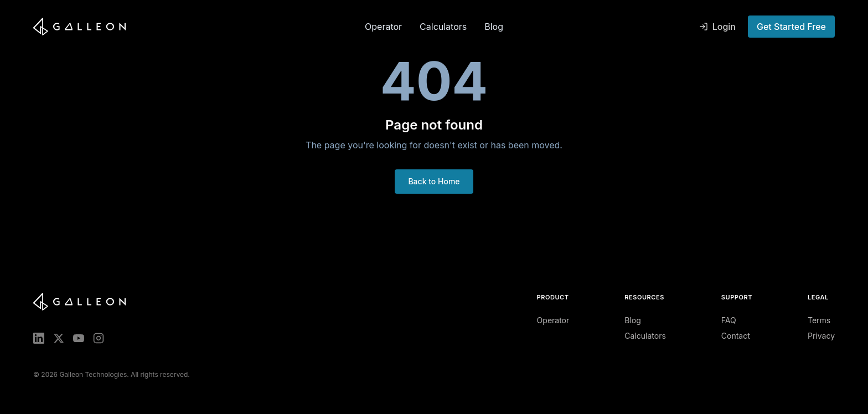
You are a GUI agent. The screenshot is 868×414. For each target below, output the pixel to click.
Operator (383, 27)
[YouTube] (79, 338)
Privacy (821, 336)
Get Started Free (791, 27)
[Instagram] (99, 338)
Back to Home (434, 181)
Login (717, 27)
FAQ (729, 320)
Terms (819, 320)
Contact (736, 336)
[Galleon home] (195, 27)
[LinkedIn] (39, 338)
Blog (494, 27)
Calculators (443, 27)
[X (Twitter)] (59, 338)
